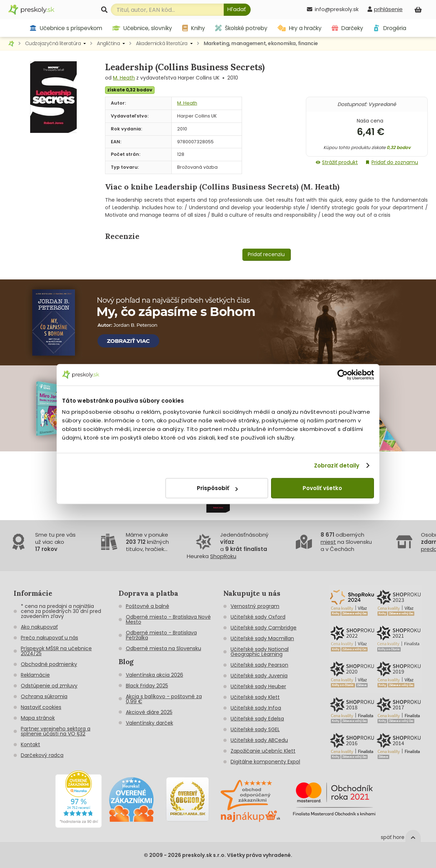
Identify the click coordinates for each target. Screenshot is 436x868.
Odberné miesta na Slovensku (163, 648)
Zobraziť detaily (337, 466)
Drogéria (390, 28)
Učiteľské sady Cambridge (264, 628)
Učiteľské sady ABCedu (259, 740)
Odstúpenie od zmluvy (49, 686)
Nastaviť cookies (41, 707)
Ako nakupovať (39, 627)
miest (328, 542)
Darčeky (347, 28)
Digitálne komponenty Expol (265, 762)
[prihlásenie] (385, 9)
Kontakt (30, 744)
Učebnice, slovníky (142, 28)
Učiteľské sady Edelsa (257, 719)
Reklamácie (35, 675)
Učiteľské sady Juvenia (259, 676)
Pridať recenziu (266, 254)
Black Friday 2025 (147, 686)
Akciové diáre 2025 (149, 712)
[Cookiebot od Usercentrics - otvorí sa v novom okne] (343, 375)
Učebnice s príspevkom (66, 28)
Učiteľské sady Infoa (256, 708)
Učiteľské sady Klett (255, 697)
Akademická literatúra (162, 43)
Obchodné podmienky (49, 664)
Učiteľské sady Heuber (258, 686)
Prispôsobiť (217, 488)
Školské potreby (241, 28)
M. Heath (124, 78)
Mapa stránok (38, 718)
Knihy (194, 28)
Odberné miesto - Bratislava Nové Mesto (168, 619)
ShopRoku (223, 556)
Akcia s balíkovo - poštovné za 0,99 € (164, 699)
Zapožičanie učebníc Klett (263, 751)
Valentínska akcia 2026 (155, 675)
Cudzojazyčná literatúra (53, 43)
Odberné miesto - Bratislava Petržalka (161, 635)
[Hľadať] (237, 10)
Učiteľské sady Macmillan (262, 638)
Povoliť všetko (322, 488)
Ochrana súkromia (44, 696)
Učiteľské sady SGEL (255, 729)
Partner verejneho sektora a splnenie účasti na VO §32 (56, 731)
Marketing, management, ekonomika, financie (261, 43)
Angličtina (108, 43)
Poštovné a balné (148, 606)
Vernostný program (255, 606)
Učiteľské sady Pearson (259, 665)
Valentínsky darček (150, 723)
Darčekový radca (42, 755)
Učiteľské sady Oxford (258, 617)
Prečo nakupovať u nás (49, 638)
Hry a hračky (300, 28)
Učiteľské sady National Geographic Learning (260, 652)
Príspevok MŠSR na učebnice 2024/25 (56, 651)
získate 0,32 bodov (130, 90)
